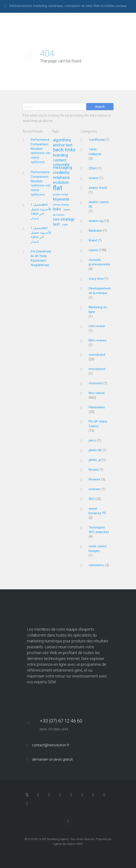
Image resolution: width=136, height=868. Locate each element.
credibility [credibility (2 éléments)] (61, 173)
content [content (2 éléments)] (60, 160)
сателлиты (96, 565)
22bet (93, 168)
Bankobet (95, 231)
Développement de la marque (100, 291)
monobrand (97, 355)
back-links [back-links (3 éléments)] (64, 150)
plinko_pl (95, 460)
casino (93, 250)
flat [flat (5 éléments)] (58, 188)
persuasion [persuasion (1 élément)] (59, 215)
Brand (93, 240)
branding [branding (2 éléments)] (60, 155)
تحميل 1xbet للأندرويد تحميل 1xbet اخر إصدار (41, 211)
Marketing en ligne (98, 310)
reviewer (95, 489)
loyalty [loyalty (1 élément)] (67, 210)
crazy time (96, 279)
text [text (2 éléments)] (56, 224)
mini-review (97, 326)
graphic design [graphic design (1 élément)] (61, 195)
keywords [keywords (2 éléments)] (61, 199)
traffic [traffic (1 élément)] (65, 225)
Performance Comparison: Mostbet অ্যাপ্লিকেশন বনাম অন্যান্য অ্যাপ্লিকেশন (41, 151)
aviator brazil (98, 188)
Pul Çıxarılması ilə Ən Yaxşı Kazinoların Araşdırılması (41, 258)
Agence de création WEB (68, 844)
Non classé (97, 393)
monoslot (96, 383)
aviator (94, 178)
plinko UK (95, 450)
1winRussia (97, 140)
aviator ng (96, 221)
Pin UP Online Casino (98, 424)
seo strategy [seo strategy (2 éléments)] (64, 219)
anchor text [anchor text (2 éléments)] (63, 145)
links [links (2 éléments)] (57, 209)
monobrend (97, 369)
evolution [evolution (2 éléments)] (61, 183)
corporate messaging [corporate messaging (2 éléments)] (62, 166)
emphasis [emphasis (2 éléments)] (61, 178)
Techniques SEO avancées (99, 530)
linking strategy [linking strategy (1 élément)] (61, 205)
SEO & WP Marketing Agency (51, 839)
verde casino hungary (98, 549)
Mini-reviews (98, 340)
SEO (92, 499)
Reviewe (94, 479)
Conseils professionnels (99, 262)
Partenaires (97, 407)
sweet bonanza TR (97, 511)
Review (94, 470)
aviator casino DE (99, 204)
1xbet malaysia (95, 152)
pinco (93, 440)
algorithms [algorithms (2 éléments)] (62, 140)
